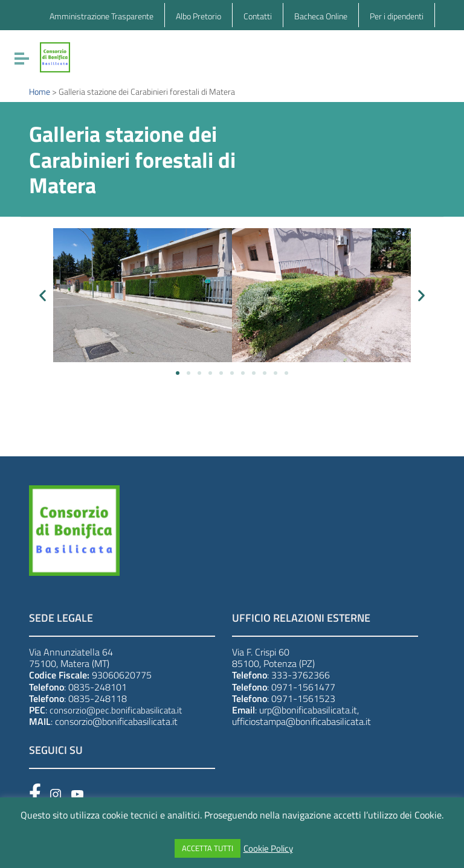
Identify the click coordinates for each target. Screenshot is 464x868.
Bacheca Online (321, 16)
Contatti (258, 16)
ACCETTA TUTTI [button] (208, 848)
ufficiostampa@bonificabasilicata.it (301, 721)
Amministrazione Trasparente (101, 16)
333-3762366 (301, 675)
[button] (43, 295)
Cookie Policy (268, 849)
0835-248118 (98, 698)
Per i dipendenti (397, 16)
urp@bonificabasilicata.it (308, 710)
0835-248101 (98, 687)
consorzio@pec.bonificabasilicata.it (116, 710)
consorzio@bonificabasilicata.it (116, 721)
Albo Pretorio (198, 16)
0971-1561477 (303, 687)
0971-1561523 (303, 698)
